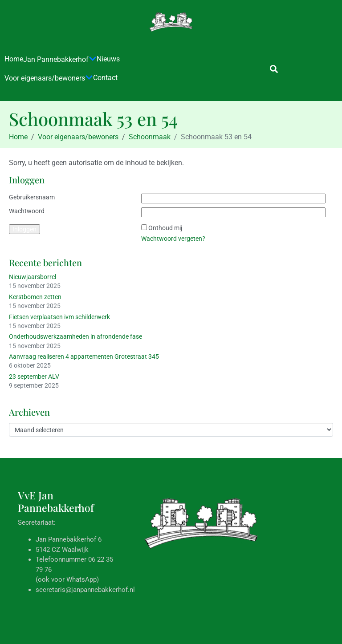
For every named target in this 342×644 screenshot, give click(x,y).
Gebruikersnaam (32, 197)
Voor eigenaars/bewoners (49, 78)
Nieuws (108, 59)
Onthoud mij (165, 228)
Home (14, 59)
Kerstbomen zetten (35, 297)
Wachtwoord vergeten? (173, 239)
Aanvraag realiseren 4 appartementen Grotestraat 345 (84, 356)
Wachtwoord (27, 211)
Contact (105, 78)
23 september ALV (34, 377)
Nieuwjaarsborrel (33, 277)
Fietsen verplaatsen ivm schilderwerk (59, 317)
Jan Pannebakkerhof (60, 60)
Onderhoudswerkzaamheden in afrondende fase (75, 336)
